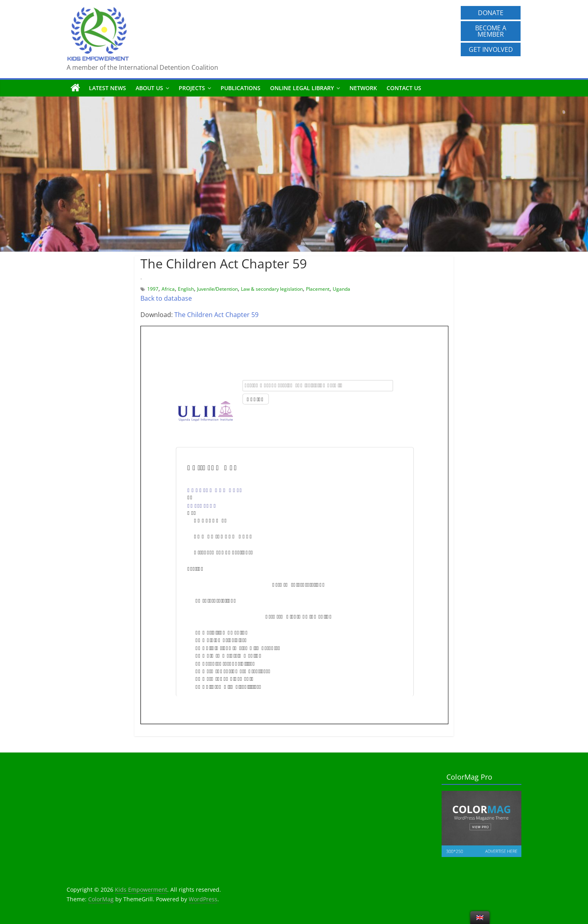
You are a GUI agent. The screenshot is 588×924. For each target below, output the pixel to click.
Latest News (108, 88)
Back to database (166, 298)
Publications (241, 88)
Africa (168, 289)
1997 (153, 289)
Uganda (341, 289)
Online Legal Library (302, 88)
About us (149, 88)
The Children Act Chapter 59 (216, 315)
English (186, 289)
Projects (192, 88)
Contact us (404, 88)
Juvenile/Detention (217, 289)
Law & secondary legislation (272, 289)
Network (363, 88)
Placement (318, 289)
